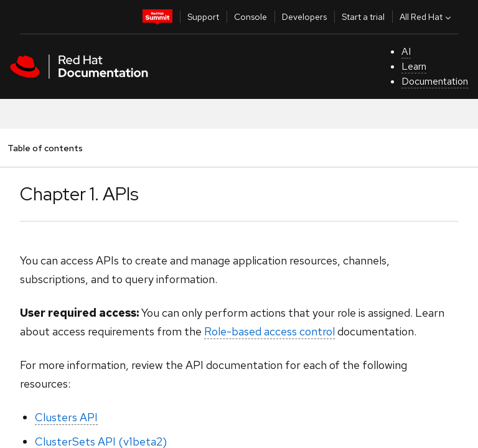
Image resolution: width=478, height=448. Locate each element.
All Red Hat (427, 17)
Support (203, 17)
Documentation (435, 81)
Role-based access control (269, 331)
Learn (414, 66)
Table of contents (45, 148)
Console (251, 17)
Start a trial (363, 17)
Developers (304, 17)
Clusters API (66, 417)
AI (406, 51)
